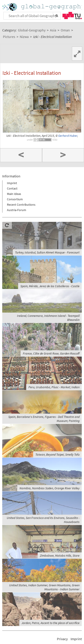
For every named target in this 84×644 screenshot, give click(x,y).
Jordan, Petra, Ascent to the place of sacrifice (51, 623)
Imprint (12, 183)
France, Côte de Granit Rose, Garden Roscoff (51, 353)
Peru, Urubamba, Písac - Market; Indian (54, 387)
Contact (12, 188)
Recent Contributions (21, 205)
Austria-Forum (17, 210)
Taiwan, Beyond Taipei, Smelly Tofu (57, 454)
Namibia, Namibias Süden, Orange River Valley (50, 488)
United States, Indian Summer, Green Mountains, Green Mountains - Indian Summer (44, 587)
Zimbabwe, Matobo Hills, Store (60, 556)
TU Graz (72, 15)
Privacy (62, 639)
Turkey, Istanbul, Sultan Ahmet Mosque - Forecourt (47, 252)
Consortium (15, 199)
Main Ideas (14, 194)
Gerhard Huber (68, 136)
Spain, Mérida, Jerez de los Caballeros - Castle (50, 286)
